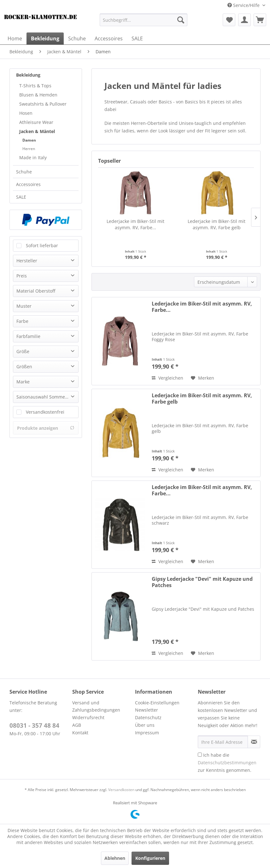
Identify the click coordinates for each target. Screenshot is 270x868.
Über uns (145, 725)
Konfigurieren (150, 858)
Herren (29, 149)
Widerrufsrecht (88, 717)
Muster (24, 306)
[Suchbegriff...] (144, 20)
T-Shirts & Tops (35, 86)
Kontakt (80, 733)
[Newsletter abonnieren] (254, 742)
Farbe (22, 321)
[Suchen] (181, 20)
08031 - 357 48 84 (34, 725)
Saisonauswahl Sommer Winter (47, 397)
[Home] (15, 38)
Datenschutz (148, 717)
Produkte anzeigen (46, 428)
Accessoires (28, 184)
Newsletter (147, 710)
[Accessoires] (109, 38)
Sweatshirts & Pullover (43, 104)
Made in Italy (33, 157)
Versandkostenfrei (45, 412)
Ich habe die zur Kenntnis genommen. (227, 763)
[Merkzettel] (229, 20)
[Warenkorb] (260, 20)
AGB (77, 725)
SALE (21, 197)
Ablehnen (115, 858)
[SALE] (137, 38)
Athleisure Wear (36, 122)
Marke (23, 382)
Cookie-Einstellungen (157, 703)
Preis (22, 276)
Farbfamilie (28, 336)
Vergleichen (167, 378)
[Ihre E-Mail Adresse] (223, 742)
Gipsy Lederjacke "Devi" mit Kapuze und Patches (202, 582)
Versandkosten (121, 790)
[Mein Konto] (244, 20)
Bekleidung (28, 75)
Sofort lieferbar (42, 245)
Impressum (147, 733)
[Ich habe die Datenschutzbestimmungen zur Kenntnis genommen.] (200, 755)
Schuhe (24, 172)
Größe (23, 351)
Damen (29, 140)
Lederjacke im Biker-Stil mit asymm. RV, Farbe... (135, 224)
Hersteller (27, 261)
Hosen (26, 113)
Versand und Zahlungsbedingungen (96, 706)
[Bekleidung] (45, 38)
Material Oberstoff (36, 291)
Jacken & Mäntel (37, 131)
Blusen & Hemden (38, 95)
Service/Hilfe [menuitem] (244, 5)
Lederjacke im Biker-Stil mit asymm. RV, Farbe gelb (217, 224)
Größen (24, 367)
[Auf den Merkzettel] (202, 378)
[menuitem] (144, 20)
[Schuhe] (77, 38)
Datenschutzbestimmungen (227, 763)
